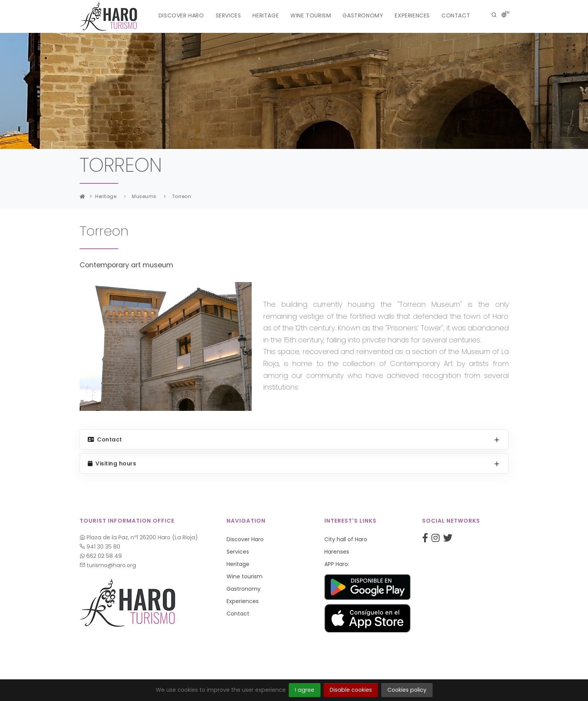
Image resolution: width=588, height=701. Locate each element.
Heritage (266, 15)
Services (228, 15)
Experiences (412, 15)
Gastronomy (363, 15)
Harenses (337, 552)
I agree (305, 690)
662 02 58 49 (101, 556)
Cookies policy (407, 690)
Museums (144, 196)
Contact (456, 15)
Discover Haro (181, 15)
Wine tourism (311, 15)
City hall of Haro (346, 539)
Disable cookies (351, 690)
